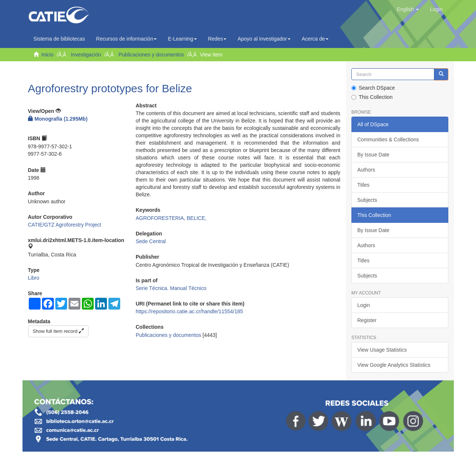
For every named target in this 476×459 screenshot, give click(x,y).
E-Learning (182, 39)
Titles (363, 185)
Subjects (367, 200)
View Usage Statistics (382, 350)
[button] (408, 9)
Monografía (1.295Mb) (58, 119)
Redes (217, 39)
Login (364, 305)
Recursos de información (127, 39)
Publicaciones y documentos (151, 55)
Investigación (86, 55)
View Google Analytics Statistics (394, 365)
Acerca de (315, 39)
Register (367, 320)
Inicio (47, 55)
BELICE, (197, 218)
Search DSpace (373, 88)
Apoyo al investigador (264, 39)
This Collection (372, 97)
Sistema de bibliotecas (59, 39)
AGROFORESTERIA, (161, 218)
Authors (366, 170)
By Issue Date (373, 155)
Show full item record (58, 331)
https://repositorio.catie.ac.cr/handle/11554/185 (189, 311)
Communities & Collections (388, 139)
